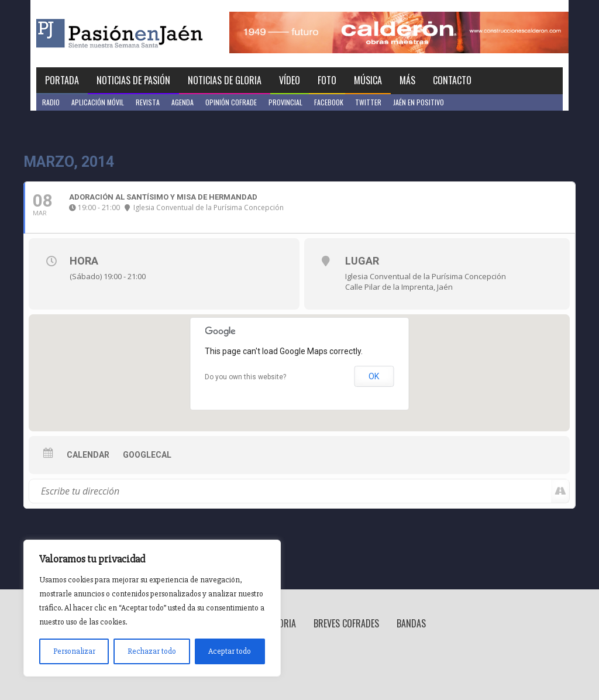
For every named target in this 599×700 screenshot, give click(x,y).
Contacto (452, 80)
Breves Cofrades (346, 623)
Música (368, 80)
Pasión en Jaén (151, 34)
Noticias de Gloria (225, 80)
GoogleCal (147, 455)
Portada (62, 80)
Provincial (285, 102)
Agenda (183, 102)
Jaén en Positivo (419, 102)
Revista (148, 102)
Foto (327, 80)
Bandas (411, 623)
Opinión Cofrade (231, 102)
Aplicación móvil (98, 102)
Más (407, 80)
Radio (51, 102)
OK (374, 376)
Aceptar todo (230, 651)
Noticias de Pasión (133, 80)
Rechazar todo (152, 651)
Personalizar (74, 651)
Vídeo (290, 80)
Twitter (368, 102)
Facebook (329, 102)
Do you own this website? (245, 377)
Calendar (88, 455)
